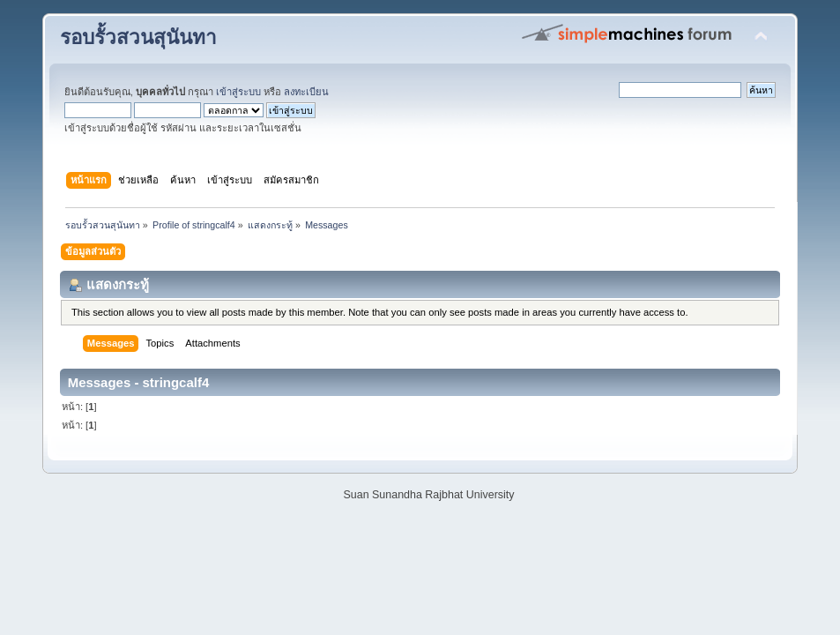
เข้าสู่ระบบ (238, 92)
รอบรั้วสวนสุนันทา (138, 37)
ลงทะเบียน (306, 92)
